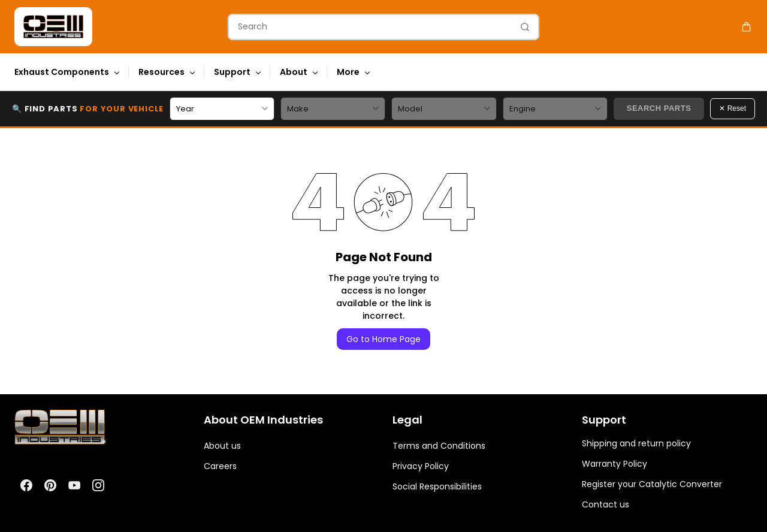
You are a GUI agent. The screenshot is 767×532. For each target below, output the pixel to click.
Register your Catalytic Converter (652, 484)
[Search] (370, 27)
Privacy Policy (421, 466)
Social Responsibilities (437, 486)
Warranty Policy (614, 464)
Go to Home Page (383, 339)
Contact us (606, 504)
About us (222, 446)
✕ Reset (733, 108)
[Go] (522, 27)
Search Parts (659, 108)
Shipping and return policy (636, 443)
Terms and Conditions (439, 446)
